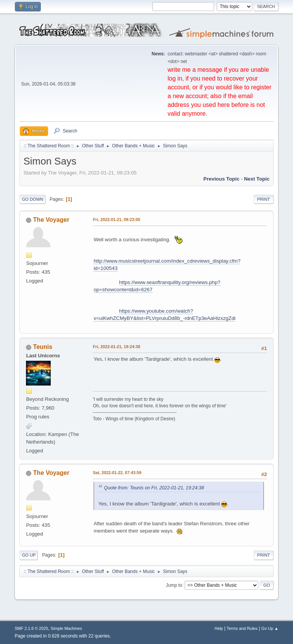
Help (219, 628)
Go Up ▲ (270, 628)
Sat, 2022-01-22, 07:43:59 (117, 473)
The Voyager (51, 220)
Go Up (29, 555)
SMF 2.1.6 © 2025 (31, 628)
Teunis (43, 347)
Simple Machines (66, 628)
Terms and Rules (242, 628)
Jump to (174, 585)
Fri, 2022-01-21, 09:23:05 (116, 220)
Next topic (257, 179)
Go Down (32, 199)
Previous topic (221, 179)
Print (264, 199)
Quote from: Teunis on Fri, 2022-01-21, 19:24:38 (154, 488)
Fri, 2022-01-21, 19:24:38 (116, 347)
